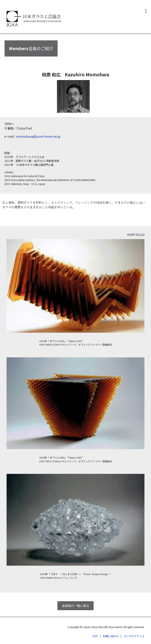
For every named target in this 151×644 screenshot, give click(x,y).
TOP (95, 636)
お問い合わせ (111, 636)
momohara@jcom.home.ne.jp (38, 136)
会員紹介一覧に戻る (75, 606)
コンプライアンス (134, 636)
